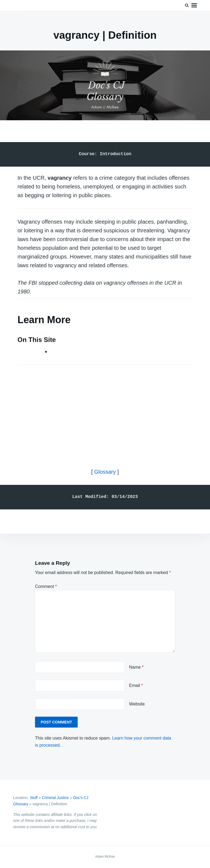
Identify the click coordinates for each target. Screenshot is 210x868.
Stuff (34, 798)
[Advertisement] (105, 412)
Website (137, 704)
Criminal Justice (55, 798)
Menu (194, 5)
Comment (46, 586)
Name (136, 667)
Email (136, 685)
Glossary (105, 472)
